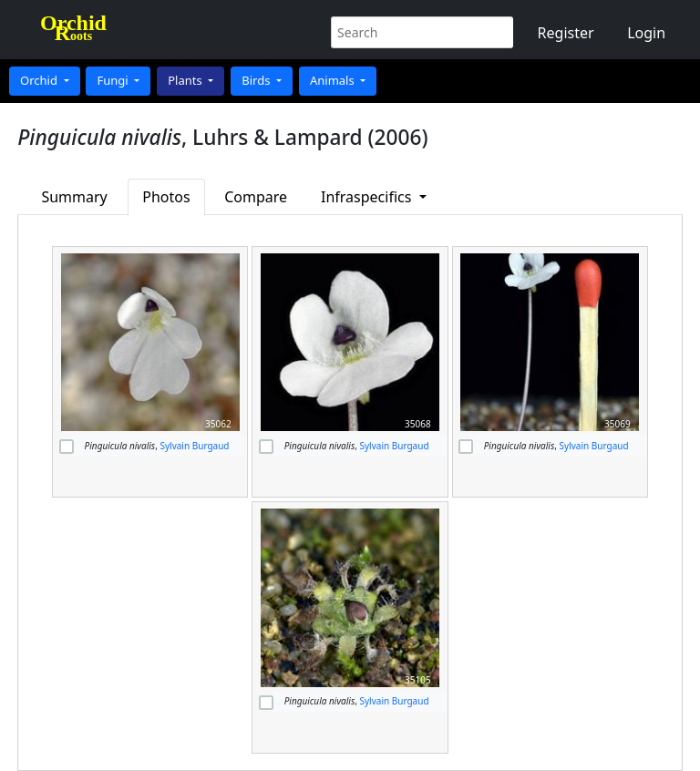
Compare (256, 197)
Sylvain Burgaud (194, 446)
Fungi (114, 80)
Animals (334, 80)
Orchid (40, 80)
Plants (186, 80)
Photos (166, 197)
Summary (74, 197)
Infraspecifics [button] (368, 197)
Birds (257, 80)
